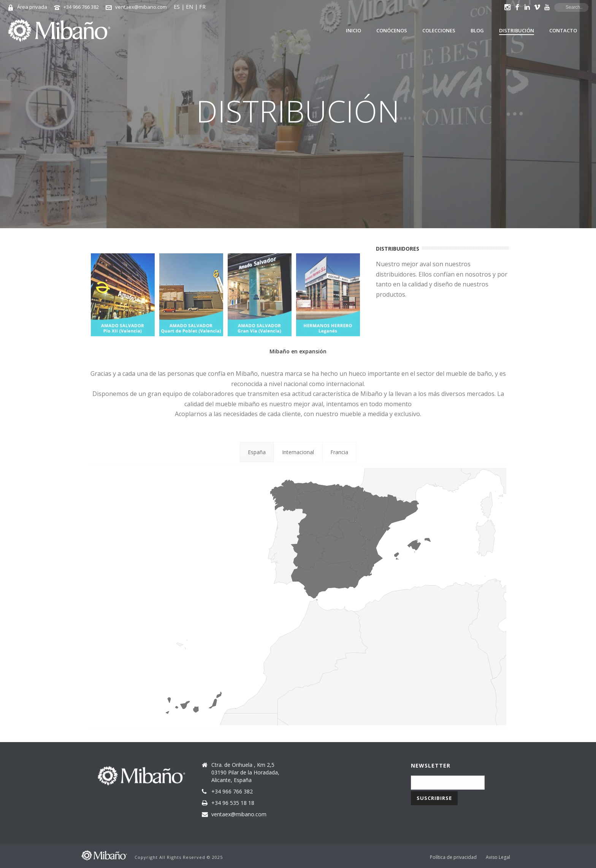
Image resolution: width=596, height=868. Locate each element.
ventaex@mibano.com (141, 7)
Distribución (517, 30)
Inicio (353, 30)
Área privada (32, 7)
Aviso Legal (498, 857)
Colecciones (439, 30)
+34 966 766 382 (81, 7)
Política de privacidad (453, 857)
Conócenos (392, 30)
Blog (477, 30)
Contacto (563, 30)
